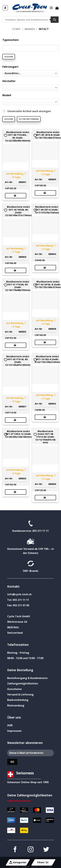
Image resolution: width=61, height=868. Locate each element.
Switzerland (15, 633)
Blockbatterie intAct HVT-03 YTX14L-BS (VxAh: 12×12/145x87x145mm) (18, 361)
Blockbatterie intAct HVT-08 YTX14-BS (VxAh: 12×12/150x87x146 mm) (45, 437)
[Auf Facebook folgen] (15, 850)
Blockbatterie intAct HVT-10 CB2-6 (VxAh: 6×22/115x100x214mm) (47, 359)
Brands (30, 29)
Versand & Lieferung (20, 694)
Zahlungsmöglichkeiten (23, 683)
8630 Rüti (13, 627)
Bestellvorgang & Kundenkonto (27, 678)
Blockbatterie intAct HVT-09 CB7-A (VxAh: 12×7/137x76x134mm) (47, 210)
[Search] (55, 20)
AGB (10, 725)
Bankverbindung (18, 700)
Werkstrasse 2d (17, 622)
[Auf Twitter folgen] (46, 850)
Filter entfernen (29, 119)
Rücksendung (16, 705)
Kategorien (18, 862)
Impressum (14, 731)
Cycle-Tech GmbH (19, 616)
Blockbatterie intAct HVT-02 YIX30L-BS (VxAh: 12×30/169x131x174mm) (18, 211)
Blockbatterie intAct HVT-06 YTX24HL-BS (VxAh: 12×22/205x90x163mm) (18, 136)
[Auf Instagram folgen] (30, 850)
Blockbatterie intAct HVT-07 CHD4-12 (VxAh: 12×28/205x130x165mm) (18, 434)
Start (16, 29)
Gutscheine (14, 689)
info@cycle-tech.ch (19, 594)
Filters (43, 862)
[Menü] (51, 8)
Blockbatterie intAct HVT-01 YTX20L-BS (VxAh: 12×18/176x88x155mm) (18, 286)
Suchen (9, 57)
